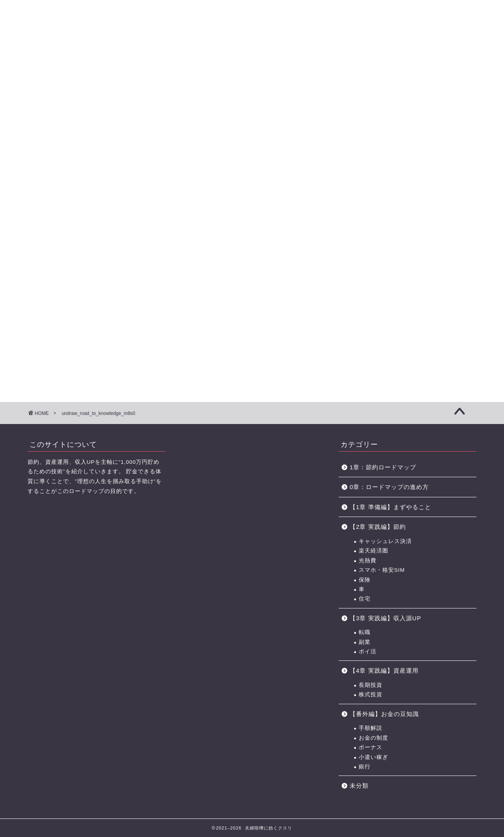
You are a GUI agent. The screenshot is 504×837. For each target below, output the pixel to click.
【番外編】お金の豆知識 (384, 714)
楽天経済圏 (373, 551)
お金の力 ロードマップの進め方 (328, 54)
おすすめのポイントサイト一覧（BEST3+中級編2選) (388, 54)
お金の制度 (373, 738)
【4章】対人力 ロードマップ (275, 54)
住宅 (365, 599)
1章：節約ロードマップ (386, 467)
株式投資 (371, 695)
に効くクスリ (252, 20)
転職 (365, 632)
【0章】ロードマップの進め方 (55, 54)
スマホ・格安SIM (382, 570)
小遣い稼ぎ (373, 757)
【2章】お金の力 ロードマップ (165, 54)
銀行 (365, 767)
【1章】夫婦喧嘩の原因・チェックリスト (110, 54)
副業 (365, 642)
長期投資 (371, 685)
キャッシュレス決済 (385, 541)
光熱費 (368, 561)
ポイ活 (368, 652)
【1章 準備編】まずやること (390, 507)
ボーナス (371, 747)
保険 (365, 580)
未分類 (359, 786)
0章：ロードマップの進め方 (389, 487)
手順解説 (371, 728)
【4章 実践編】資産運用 (384, 671)
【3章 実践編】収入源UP (385, 618)
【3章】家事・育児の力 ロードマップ (220, 54)
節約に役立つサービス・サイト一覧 (449, 54)
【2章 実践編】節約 (378, 527)
